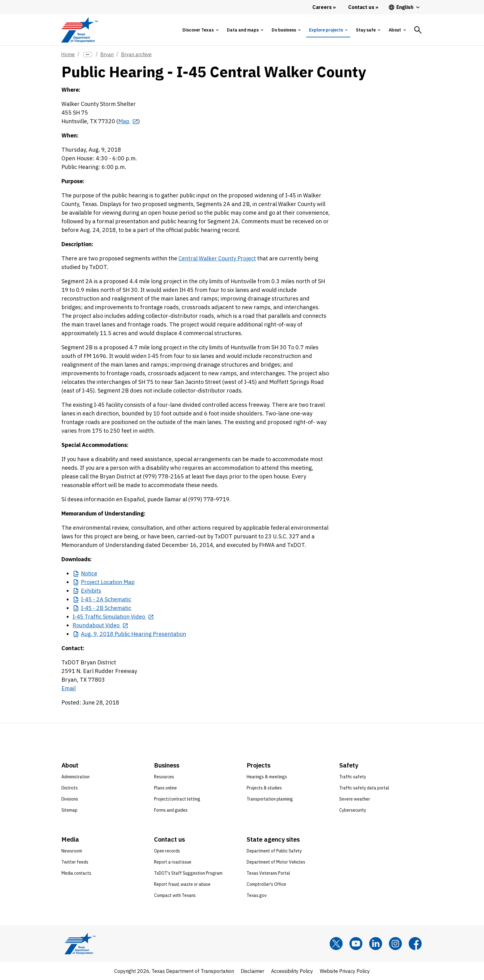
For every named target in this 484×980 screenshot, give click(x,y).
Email (69, 688)
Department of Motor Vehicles (276, 862)
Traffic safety (353, 777)
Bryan (107, 54)
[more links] (88, 55)
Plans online (165, 788)
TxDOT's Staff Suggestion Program (188, 873)
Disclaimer (252, 971)
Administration (75, 777)
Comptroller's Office (266, 884)
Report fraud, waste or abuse (182, 884)
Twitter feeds (75, 862)
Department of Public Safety (274, 851)
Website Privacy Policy (345, 971)
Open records (167, 851)
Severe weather (355, 799)
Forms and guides (171, 810)
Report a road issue (173, 862)
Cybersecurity (353, 810)
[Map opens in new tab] (128, 121)
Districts (70, 788)
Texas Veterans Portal (268, 873)
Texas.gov (257, 895)
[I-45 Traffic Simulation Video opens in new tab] (113, 617)
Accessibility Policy (292, 971)
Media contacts (76, 873)
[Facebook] (415, 944)
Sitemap (69, 810)
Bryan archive (136, 54)
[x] (336, 944)
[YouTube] (356, 944)
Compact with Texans (175, 895)
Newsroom (72, 851)
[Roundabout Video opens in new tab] (100, 625)
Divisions (70, 799)
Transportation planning (270, 799)
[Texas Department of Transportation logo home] (79, 30)
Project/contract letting (177, 799)
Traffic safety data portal (364, 788)
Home (68, 54)
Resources (164, 777)
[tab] (200, 30)
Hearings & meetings (267, 777)
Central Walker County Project (217, 258)
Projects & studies (264, 788)
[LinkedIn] (376, 944)
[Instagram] (395, 944)
